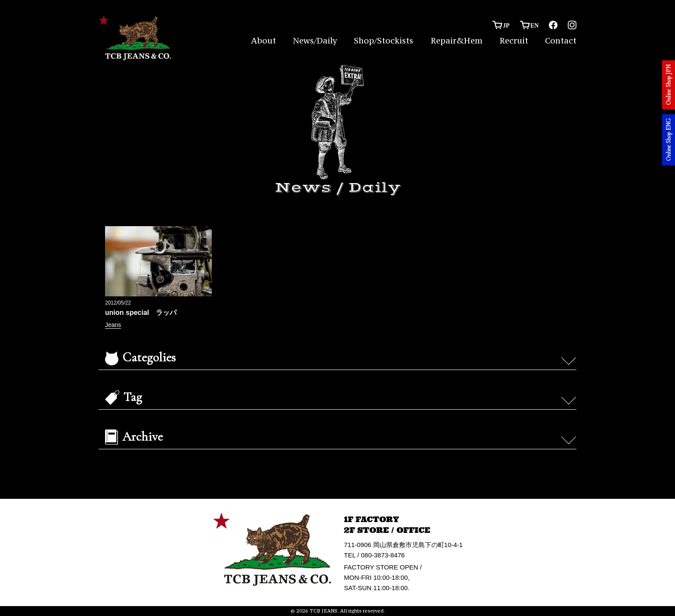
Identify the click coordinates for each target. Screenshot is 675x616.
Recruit (514, 40)
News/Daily (315, 40)
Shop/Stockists (384, 40)
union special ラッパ (141, 313)
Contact (561, 40)
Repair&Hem (457, 40)
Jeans (113, 325)
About (263, 40)
